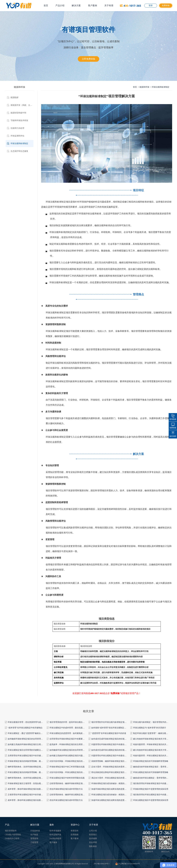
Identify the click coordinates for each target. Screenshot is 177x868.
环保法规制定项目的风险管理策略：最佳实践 (27, 772)
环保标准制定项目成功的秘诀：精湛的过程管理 (112, 783)
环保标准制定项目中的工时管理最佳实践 (67, 767)
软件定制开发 (55, 835)
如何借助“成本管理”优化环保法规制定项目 (110, 728)
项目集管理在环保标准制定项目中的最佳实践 (153, 783)
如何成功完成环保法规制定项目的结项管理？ (111, 750)
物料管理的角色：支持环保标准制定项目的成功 (28, 767)
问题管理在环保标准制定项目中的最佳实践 (110, 744)
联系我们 (93, 835)
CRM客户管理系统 (13, 835)
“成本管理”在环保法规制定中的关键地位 (25, 728)
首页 (46, 6)
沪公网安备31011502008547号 (128, 864)
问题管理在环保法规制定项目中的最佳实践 (110, 756)
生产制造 (34, 835)
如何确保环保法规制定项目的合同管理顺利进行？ (71, 750)
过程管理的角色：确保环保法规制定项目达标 (69, 795)
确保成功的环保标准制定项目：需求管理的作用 (154, 767)
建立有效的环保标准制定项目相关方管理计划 (153, 739)
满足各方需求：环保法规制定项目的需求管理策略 (113, 778)
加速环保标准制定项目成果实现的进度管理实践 (112, 789)
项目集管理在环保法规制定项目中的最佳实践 (153, 795)
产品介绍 (60, 6)
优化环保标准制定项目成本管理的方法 (66, 789)
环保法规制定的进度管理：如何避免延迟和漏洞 (70, 733)
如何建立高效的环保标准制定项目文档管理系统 (28, 744)
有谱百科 (75, 831)
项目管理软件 (11, 831)
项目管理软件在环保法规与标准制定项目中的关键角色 (115, 722)
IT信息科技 (35, 831)
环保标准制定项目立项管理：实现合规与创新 (27, 783)
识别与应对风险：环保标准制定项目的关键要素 (70, 761)
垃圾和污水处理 (17, 128)
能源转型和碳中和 (18, 113)
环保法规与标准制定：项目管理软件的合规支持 (154, 722)
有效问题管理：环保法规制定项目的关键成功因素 (155, 756)
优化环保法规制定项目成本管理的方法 (66, 800)
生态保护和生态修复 (19, 151)
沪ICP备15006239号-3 (102, 864)
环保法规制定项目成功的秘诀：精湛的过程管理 (112, 795)
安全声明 (93, 842)
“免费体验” (115, 693)
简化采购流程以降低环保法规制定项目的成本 (111, 772)
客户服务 (53, 842)
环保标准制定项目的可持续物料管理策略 (151, 761)
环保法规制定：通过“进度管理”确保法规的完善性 (29, 733)
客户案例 (93, 6)
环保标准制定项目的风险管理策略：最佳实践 (27, 761)
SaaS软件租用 (55, 839)
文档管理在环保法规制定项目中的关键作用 (26, 756)
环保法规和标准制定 (19, 143)
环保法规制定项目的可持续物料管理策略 (151, 772)
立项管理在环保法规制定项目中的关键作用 (26, 795)
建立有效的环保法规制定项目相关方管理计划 (153, 750)
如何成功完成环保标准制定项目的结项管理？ (111, 739)
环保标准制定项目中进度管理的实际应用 (151, 789)
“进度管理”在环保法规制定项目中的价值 (109, 733)
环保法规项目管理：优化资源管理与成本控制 (27, 722)
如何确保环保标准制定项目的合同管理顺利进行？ (29, 739)
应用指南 (75, 835)
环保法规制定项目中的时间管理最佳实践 (67, 778)
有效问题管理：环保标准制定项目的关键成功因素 (155, 744)
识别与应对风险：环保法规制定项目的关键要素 (70, 772)
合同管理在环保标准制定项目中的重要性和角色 (70, 739)
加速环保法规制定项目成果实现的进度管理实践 (112, 800)
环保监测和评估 (17, 136)
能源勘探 (14, 97)
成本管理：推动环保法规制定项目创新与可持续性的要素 (32, 800)
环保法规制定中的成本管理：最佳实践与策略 (69, 728)
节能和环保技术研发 (19, 120)
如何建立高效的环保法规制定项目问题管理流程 (70, 756)
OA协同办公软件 (12, 839)
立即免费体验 (88, 59)
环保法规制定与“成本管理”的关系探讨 (150, 728)
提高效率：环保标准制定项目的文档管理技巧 (69, 744)
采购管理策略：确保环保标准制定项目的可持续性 (113, 761)
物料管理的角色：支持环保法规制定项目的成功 (28, 778)
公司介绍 (93, 831)
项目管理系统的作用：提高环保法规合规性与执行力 (72, 722)
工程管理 (34, 842)
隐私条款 (93, 846)
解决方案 (76, 6)
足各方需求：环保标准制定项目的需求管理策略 (112, 767)
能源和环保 (144, 87)
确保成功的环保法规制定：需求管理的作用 (152, 778)
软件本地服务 (55, 831)
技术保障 (93, 839)
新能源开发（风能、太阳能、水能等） (22, 105)
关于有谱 (109, 6)
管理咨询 (34, 839)
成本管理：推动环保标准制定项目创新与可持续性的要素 (32, 789)
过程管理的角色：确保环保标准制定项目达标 (69, 783)
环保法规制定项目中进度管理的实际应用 (151, 800)
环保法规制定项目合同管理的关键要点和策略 (27, 750)
